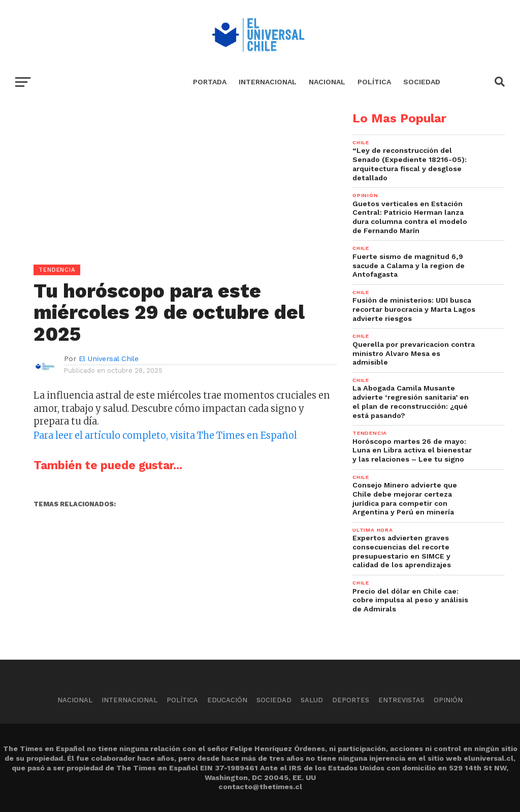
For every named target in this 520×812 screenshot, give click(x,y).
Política (374, 82)
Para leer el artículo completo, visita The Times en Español (165, 435)
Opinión (448, 700)
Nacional (327, 82)
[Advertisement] (169, 183)
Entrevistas (401, 700)
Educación (227, 700)
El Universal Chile (109, 359)
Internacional (268, 82)
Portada (210, 82)
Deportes (351, 700)
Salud (312, 700)
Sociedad (422, 82)
